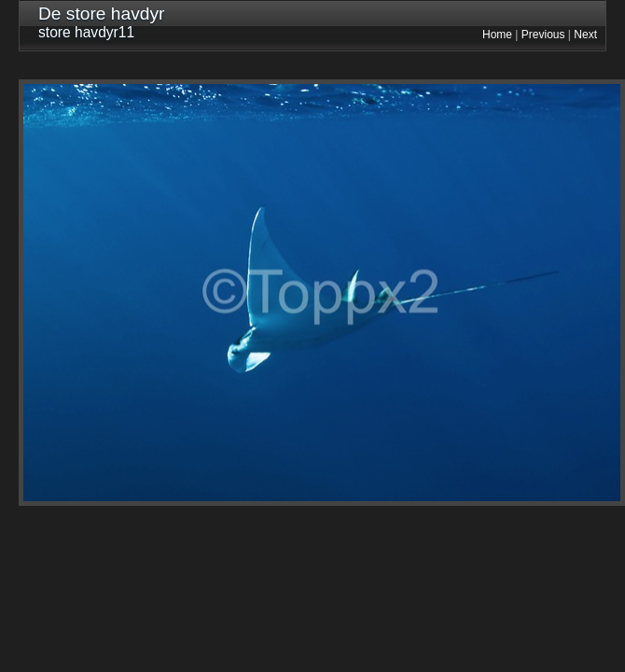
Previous (543, 35)
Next (585, 35)
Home (497, 35)
